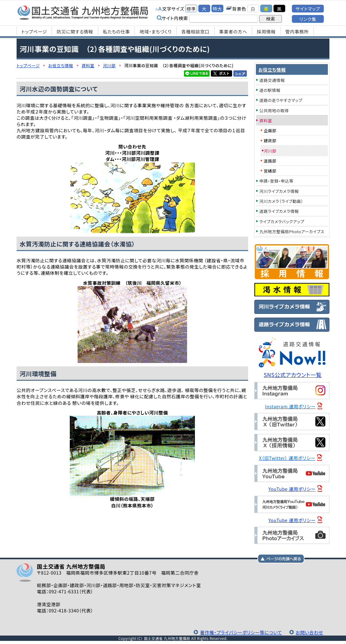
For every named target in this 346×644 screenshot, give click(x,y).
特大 (217, 9)
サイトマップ (308, 9)
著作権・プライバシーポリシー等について (241, 632)
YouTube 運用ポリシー (292, 489)
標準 (191, 9)
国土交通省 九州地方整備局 (83, 13)
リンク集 (308, 19)
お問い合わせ (309, 632)
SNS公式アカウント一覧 (293, 375)
